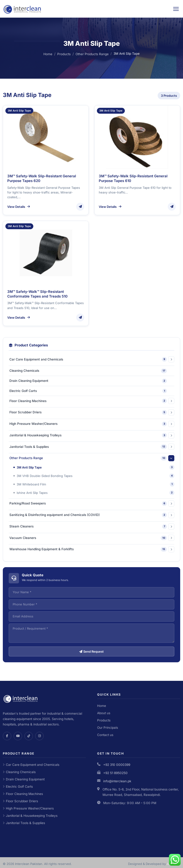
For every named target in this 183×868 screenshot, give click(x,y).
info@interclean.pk (117, 781)
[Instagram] (39, 736)
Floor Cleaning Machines (23, 794)
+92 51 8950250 (115, 773)
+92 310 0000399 (117, 765)
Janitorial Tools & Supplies (24, 823)
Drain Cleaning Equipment (24, 779)
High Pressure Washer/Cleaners (28, 808)
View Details (19, 207)
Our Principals (108, 728)
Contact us (105, 735)
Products (64, 54)
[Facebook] (7, 736)
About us (104, 713)
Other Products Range (92, 54)
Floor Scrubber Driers (20, 801)
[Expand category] (171, 359)
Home (48, 54)
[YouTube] (18, 736)
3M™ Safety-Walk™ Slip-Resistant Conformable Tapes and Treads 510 (37, 294)
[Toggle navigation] (176, 9)
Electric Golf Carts (18, 787)
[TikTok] (29, 736)
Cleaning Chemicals (19, 772)
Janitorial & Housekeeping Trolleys (30, 816)
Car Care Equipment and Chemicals (31, 765)
